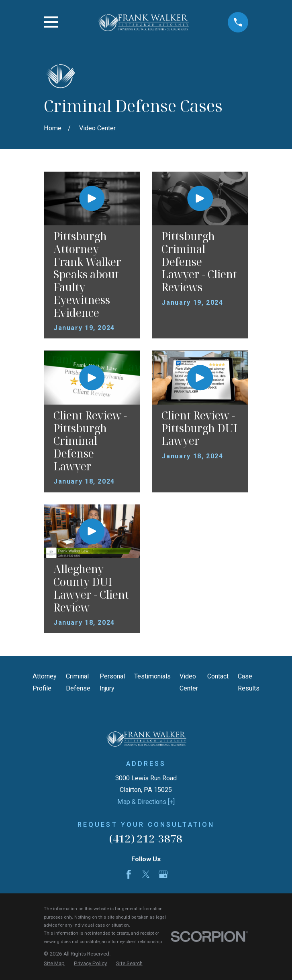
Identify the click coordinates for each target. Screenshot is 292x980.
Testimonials (152, 676)
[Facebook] (129, 874)
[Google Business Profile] (163, 874)
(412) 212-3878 (146, 838)
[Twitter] (146, 874)
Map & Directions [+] (146, 802)
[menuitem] (54, 963)
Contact (218, 676)
